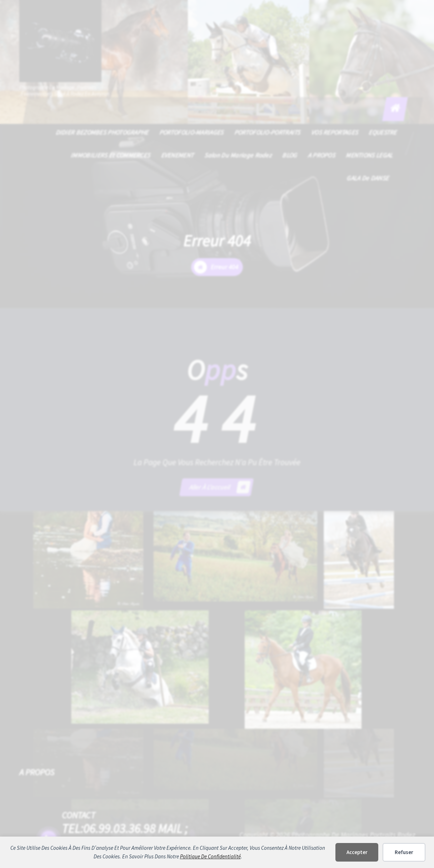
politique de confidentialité (210, 856)
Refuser (404, 852)
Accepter (357, 852)
